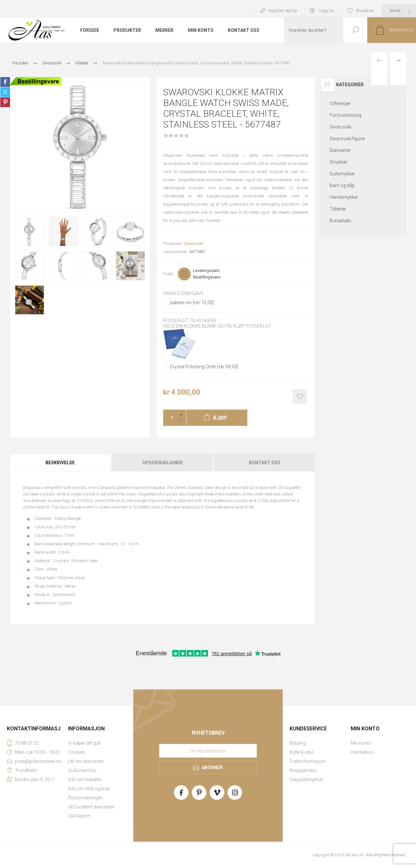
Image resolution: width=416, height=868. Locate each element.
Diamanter (340, 150)
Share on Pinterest (5, 102)
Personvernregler (85, 798)
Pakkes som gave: (184, 293)
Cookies (76, 752)
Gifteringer (340, 103)
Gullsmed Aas (82, 770)
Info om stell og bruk (89, 789)
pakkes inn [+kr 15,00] (192, 303)
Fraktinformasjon (308, 761)
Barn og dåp (342, 185)
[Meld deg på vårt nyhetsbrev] (208, 751)
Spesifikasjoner (162, 463)
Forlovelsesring (345, 115)
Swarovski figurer (347, 139)
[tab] (61, 463)
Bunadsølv (340, 221)
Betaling (298, 743)
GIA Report (79, 816)
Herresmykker (344, 197)
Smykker (338, 162)
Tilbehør (338, 209)
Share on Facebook (5, 82)
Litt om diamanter (86, 761)
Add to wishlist (300, 396)
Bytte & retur (302, 752)
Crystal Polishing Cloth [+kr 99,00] (204, 367)
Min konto (361, 743)
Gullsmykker (342, 174)
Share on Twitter (5, 92)
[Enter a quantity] (170, 418)
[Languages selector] (399, 11)
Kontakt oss (265, 463)
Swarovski (194, 244)
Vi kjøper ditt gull (84, 743)
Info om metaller (85, 780)
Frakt (168, 274)
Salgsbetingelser (306, 780)
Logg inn (327, 11)
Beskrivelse (60, 463)
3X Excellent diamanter (91, 807)
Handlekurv (362, 752)
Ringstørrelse (303, 770)
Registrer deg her (283, 11)
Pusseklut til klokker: (190, 321)
